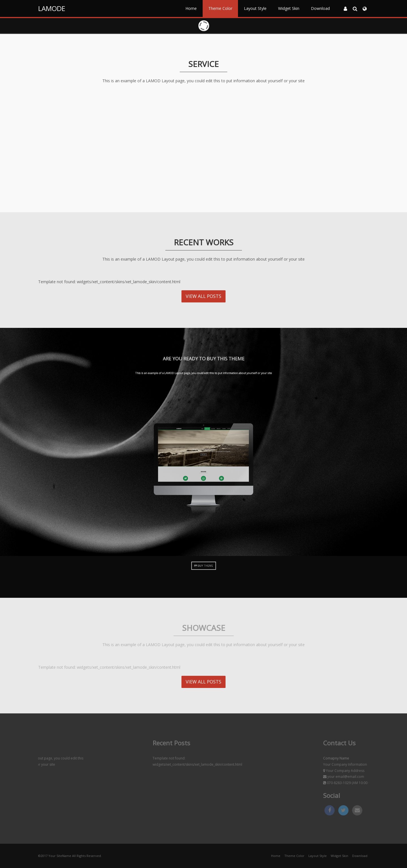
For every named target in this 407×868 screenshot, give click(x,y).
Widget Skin (289, 8)
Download (320, 8)
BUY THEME (204, 565)
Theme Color (220, 8)
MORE (91, 183)
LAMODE (52, 8)
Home (191, 8)
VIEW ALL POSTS (203, 296)
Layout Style (255, 8)
